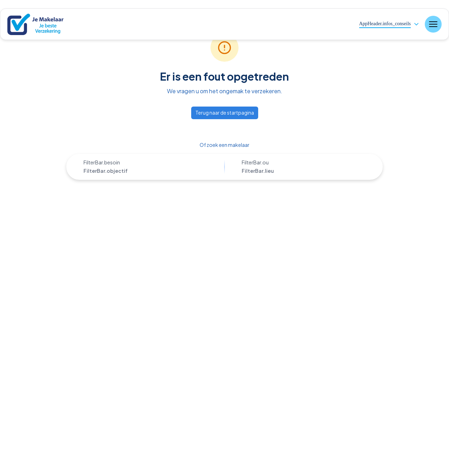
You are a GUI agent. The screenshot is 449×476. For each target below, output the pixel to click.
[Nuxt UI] (40, 24)
